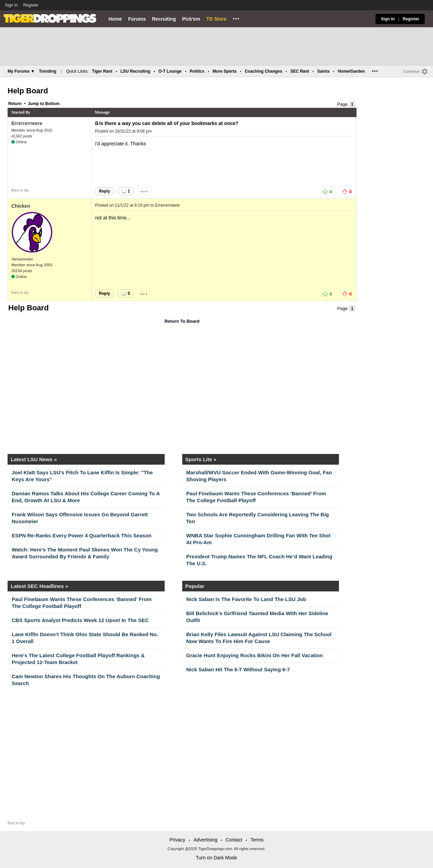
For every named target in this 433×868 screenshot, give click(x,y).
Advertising (205, 840)
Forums (137, 19)
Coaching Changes (263, 71)
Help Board (28, 91)
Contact (234, 840)
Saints (323, 71)
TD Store (216, 19)
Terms (257, 840)
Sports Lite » (201, 459)
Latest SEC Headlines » (39, 586)
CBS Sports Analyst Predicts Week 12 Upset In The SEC (80, 620)
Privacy (177, 840)
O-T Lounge (170, 71)
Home (115, 19)
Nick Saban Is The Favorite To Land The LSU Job (246, 599)
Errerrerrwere (27, 123)
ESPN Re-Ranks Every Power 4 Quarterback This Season (82, 535)
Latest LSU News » (34, 459)
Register (31, 5)
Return (15, 104)
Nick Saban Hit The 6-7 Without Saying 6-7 (238, 669)
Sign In (11, 5)
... (236, 18)
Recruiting (164, 19)
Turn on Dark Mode (216, 858)
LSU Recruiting (136, 71)
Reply (105, 191)
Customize (411, 71)
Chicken (21, 206)
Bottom (52, 104)
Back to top (20, 190)
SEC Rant (300, 71)
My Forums (21, 71)
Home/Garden (351, 71)
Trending (48, 71)
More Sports (225, 71)
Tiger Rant (102, 71)
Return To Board (182, 321)
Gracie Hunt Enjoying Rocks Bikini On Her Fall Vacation (255, 655)
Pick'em (191, 19)
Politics (197, 71)
